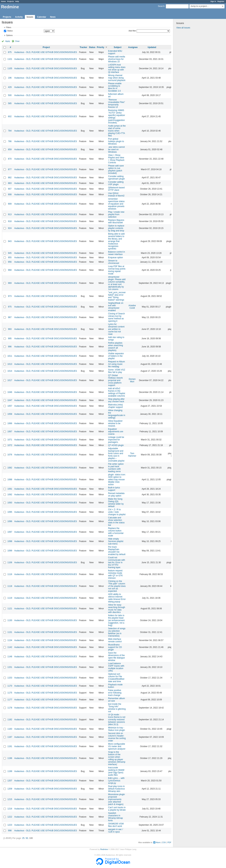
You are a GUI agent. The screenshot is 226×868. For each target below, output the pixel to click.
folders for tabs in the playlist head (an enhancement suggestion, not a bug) (116, 620)
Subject (118, 47)
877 (10, 169)
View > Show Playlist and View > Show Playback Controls (116, 159)
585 (10, 103)
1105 (10, 68)
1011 (10, 356)
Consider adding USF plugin (116, 183)
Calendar (42, 17)
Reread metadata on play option (116, 495)
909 (10, 204)
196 (10, 78)
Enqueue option (115, 258)
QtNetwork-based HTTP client (116, 189)
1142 (10, 647)
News (53, 17)
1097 (10, 532)
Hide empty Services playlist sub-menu (116, 541)
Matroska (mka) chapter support (115, 406)
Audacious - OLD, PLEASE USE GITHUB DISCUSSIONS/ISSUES (46, 52)
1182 (10, 720)
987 (10, 317)
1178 (10, 708)
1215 (10, 799)
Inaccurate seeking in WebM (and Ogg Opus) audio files (116, 771)
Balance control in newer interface (116, 253)
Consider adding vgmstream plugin (116, 178)
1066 (10, 423)
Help (17, 1)
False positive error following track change (115, 693)
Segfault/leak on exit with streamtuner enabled (116, 307)
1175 (10, 693)
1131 (10, 632)
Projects (11, 1)
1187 (10, 737)
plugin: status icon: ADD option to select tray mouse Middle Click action (117, 480)
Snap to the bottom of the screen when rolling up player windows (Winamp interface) (117, 758)
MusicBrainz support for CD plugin (115, 647)
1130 (10, 620)
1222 (10, 817)
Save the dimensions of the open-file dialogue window (116, 657)
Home (3, 1)
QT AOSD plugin (116, 445)
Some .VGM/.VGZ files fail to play (117, 371)
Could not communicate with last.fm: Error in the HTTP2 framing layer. (117, 562)
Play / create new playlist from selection (116, 214)
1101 (10, 59)
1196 (10, 758)
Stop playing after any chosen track (116, 400)
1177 (10, 700)
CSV (164, 842)
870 (10, 159)
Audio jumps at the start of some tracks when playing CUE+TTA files (117, 131)
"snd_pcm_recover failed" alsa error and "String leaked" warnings (117, 296)
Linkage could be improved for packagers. (116, 440)
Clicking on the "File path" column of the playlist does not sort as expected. (117, 586)
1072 (10, 445)
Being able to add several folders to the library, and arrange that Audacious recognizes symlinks (116, 241)
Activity (19, 17)
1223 (10, 825)
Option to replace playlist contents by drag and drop (116, 228)
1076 (10, 455)
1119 (10, 598)
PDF (169, 842)
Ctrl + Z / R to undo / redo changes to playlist (117, 512)
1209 (10, 789)
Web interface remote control (115, 640)
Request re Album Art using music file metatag (116, 364)
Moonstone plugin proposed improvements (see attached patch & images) (116, 799)
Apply (8, 41)
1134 (10, 640)
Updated (152, 47)
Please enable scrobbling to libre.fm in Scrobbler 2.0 (115, 87)
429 (10, 87)
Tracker (83, 47)
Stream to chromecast (114, 262)
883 (10, 183)
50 (27, 838)
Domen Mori (132, 380)
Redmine (104, 849)
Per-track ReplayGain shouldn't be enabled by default (117, 551)
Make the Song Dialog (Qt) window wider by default (116, 503)
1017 (10, 380)
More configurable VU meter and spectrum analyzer (117, 746)
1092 (10, 495)
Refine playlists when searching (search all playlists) (115, 347)
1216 (10, 809)
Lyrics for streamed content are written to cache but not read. (116, 329)
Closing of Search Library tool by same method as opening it (116, 317)
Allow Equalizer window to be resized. (115, 423)
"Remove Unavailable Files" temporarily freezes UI (117, 103)
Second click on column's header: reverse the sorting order (117, 737)
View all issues (183, 28)
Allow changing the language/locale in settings (117, 414)
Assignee (133, 47)
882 (10, 178)
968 (10, 270)
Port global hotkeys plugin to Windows (116, 141)
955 (10, 258)
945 (10, 253)
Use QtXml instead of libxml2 (116, 194)
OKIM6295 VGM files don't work (116, 825)
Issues (30, 17)
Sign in (213, 1)
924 (10, 228)
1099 (10, 551)
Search (161, 6)
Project (46, 47)
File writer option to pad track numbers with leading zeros (116, 468)
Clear (17, 41)
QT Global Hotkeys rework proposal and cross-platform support (115, 380)
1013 (10, 364)
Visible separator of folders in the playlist (116, 356)
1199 (10, 771)
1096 (10, 521)
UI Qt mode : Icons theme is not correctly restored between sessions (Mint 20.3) (117, 720)
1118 (10, 586)
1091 (10, 489)
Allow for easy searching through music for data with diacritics (117, 609)
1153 (10, 678)
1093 (10, 503)
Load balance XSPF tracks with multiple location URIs (116, 667)
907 (10, 189)
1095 (10, 512)
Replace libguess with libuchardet (116, 221)
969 (10, 283)
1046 (10, 392)
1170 (10, 686)
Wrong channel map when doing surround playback (117, 78)
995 (10, 339)
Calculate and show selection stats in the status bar (116, 521)
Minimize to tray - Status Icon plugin (116, 729)
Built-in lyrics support (114, 489)
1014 (10, 371)
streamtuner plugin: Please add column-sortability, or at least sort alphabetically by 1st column (117, 283)
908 (10, 194)
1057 (10, 406)
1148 (10, 657)
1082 (10, 468)
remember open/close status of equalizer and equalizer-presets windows (116, 204)
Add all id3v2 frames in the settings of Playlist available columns (117, 392)
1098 (10, 541)
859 (10, 149)
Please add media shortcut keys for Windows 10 (117, 59)
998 (10, 831)
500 (10, 95)
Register (221, 1)
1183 (10, 729)
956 (10, 262)
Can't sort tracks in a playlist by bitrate (117, 809)
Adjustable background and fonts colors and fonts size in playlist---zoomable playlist (116, 455)
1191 (10, 746)
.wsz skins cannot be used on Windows (116, 149)
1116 (10, 574)
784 (10, 131)
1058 (10, 414)
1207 (10, 781)
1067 (10, 432)
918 (10, 221)
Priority (100, 47)
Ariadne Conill (132, 307)
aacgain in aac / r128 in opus (115, 831)
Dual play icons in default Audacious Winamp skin (116, 789)
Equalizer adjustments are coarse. (116, 432)
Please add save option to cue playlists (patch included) (116, 169)
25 (23, 838)
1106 (10, 562)
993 (10, 329)
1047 (10, 400)
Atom (158, 842)
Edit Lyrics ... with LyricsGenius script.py (116, 781)
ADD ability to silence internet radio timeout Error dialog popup (117, 598)
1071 (10, 440)
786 (10, 141)
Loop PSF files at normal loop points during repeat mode (117, 270)
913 (10, 214)
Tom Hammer (132, 455)
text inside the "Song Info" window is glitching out (117, 708)
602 (10, 116)
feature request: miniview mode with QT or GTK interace (115, 574)
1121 (10, 609)
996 (10, 347)
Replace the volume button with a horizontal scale (116, 532)
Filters (9, 27)
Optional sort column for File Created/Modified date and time (116, 678)
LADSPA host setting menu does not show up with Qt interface (117, 68)
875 (10, 52)
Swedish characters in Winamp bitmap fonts (115, 817)
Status (10, 31)
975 (10, 307)
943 (10, 241)
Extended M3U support (115, 52)
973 (10, 296)
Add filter (132, 31)
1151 (10, 667)
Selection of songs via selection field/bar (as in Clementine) (117, 632)
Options (9, 35)
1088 (10, 480)
